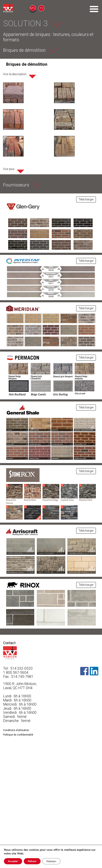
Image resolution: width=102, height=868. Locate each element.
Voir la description (15, 74)
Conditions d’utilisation (16, 730)
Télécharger (86, 199)
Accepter (13, 861)
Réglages (51, 861)
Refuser (32, 861)
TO (41, 8)
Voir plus (9, 169)
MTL (33, 8)
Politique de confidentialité (18, 735)
